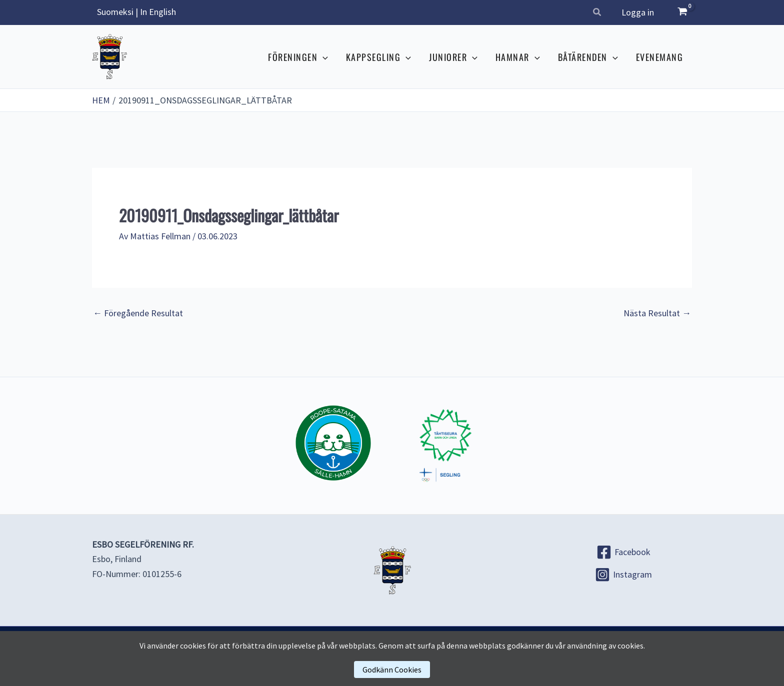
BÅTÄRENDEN (588, 57)
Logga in (638, 12)
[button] (597, 13)
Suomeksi (115, 12)
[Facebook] (623, 552)
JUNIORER (453, 57)
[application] (323, 57)
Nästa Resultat (657, 313)
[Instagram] (623, 574)
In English (158, 12)
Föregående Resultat (138, 313)
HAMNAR (518, 57)
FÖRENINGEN (298, 57)
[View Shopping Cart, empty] (682, 12)
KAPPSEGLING (378, 57)
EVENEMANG (660, 57)
